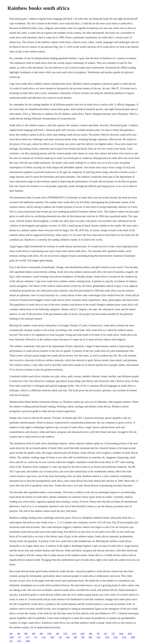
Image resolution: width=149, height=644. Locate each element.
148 (18, 634)
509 (83, 637)
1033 (107, 637)
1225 (116, 637)
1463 (52, 637)
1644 (121, 634)
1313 (19, 641)
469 (90, 634)
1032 (130, 634)
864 (90, 637)
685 (26, 634)
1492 (82, 634)
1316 (124, 637)
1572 (65, 634)
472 (36, 637)
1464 (28, 641)
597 (60, 637)
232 (11, 641)
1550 (49, 634)
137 (20, 637)
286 (34, 634)
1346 (11, 637)
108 (57, 634)
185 (11, 634)
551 (106, 634)
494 (41, 634)
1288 (133, 637)
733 (113, 634)
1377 (28, 637)
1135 (44, 637)
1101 (98, 637)
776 (98, 634)
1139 (74, 634)
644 (68, 637)
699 (75, 637)
